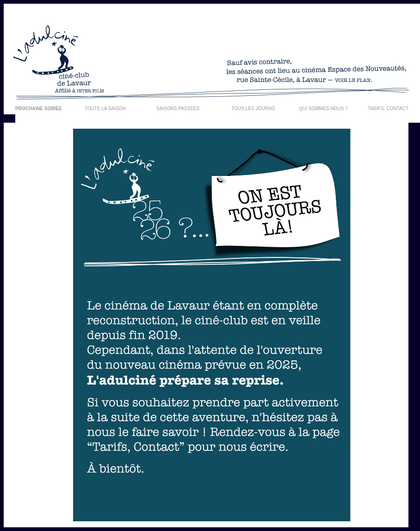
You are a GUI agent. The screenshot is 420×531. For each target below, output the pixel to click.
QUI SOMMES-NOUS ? (323, 109)
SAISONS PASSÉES (178, 109)
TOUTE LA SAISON (105, 109)
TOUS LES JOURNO (253, 109)
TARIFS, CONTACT (388, 109)
